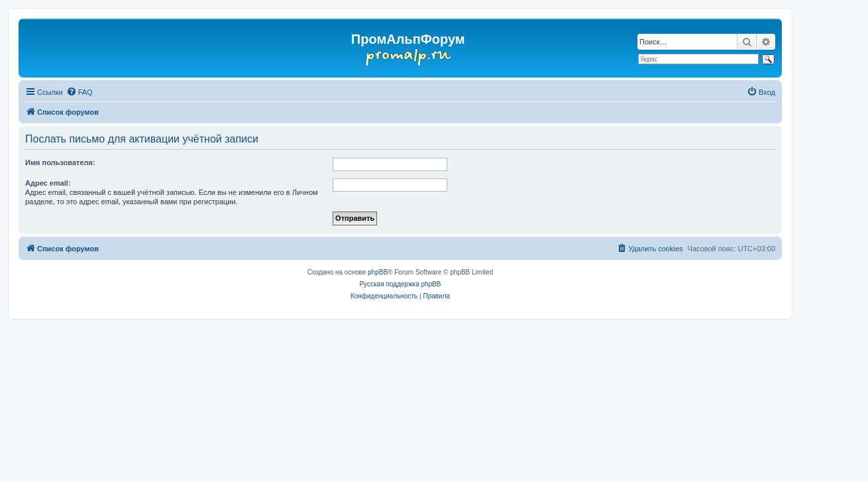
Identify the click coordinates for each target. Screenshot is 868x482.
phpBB (378, 272)
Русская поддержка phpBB (400, 284)
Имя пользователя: (60, 162)
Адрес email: (48, 183)
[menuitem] (80, 92)
